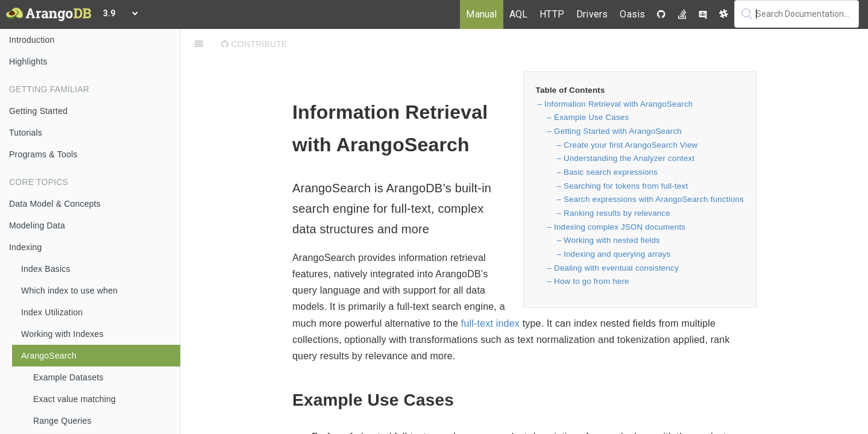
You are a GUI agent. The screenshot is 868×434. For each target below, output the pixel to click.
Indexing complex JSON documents (620, 227)
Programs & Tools (43, 154)
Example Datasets (68, 377)
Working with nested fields (612, 240)
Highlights (28, 61)
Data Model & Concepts (55, 204)
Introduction (32, 40)
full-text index (490, 323)
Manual (481, 14)
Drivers (592, 14)
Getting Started (38, 111)
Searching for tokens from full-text (626, 186)
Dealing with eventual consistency (616, 268)
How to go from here (592, 281)
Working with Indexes (62, 334)
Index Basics (46, 269)
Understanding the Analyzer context (629, 158)
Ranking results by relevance (617, 213)
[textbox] (797, 14)
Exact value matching (74, 399)
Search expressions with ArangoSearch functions (654, 199)
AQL (519, 14)
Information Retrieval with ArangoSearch (618, 104)
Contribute (254, 44)
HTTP (552, 14)
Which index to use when (69, 291)
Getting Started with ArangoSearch (618, 131)
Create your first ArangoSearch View (631, 145)
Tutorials (26, 133)
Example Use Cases (591, 117)
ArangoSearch (49, 356)
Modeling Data (37, 225)
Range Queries (62, 421)
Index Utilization (52, 312)
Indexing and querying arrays (617, 254)
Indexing (26, 247)
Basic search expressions (611, 172)
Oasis (632, 14)
